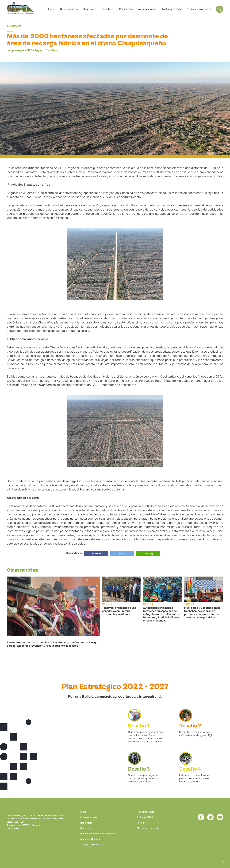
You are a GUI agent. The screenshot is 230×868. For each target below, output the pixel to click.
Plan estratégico (146, 812)
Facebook (96, 553)
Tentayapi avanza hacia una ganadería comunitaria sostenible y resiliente (119, 611)
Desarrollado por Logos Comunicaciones (224, 861)
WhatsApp (148, 553)
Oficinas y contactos (148, 828)
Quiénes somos (69, 9)
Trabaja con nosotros (199, 9)
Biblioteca (108, 9)
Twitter (122, 553)
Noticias (141, 823)
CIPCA (20, 8)
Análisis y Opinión (172, 9)
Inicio (51, 9)
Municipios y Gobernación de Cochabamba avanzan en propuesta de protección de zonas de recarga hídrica (202, 613)
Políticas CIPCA (145, 817)
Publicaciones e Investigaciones (138, 9)
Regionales (90, 9)
